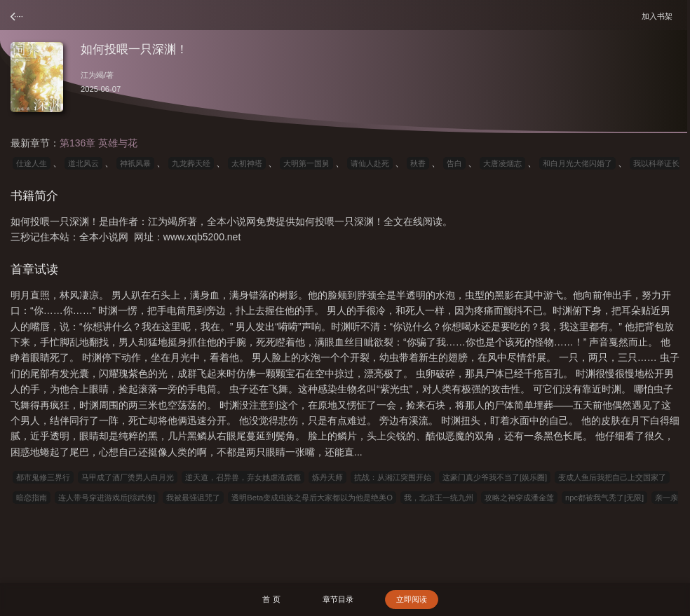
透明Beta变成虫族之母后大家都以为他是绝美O (312, 498)
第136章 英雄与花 (99, 143)
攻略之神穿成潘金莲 (519, 498)
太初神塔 (247, 163)
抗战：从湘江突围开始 (393, 477)
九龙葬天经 (191, 163)
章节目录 (338, 599)
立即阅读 (412, 599)
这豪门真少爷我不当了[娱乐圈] (495, 477)
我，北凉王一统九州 (439, 498)
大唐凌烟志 (502, 163)
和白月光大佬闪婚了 (577, 163)
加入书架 (659, 16)
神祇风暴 (135, 163)
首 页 (271, 599)
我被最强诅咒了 (193, 498)
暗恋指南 (32, 498)
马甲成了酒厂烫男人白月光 (128, 477)
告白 (454, 163)
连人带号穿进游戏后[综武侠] (107, 498)
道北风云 (83, 163)
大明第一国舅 (306, 163)
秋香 (418, 163)
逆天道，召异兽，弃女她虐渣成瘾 (243, 477)
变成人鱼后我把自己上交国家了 (612, 477)
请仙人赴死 (370, 163)
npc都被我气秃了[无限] (604, 498)
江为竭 (92, 75)
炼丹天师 (327, 477)
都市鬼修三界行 (43, 477)
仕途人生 (32, 163)
